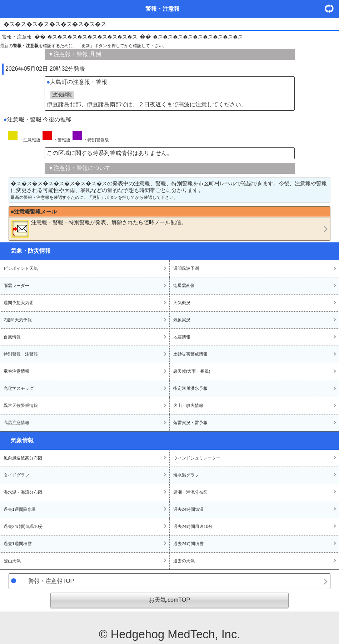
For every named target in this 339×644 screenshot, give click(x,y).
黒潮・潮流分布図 (190, 492)
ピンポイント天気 (21, 268)
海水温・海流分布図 (23, 492)
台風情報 (12, 337)
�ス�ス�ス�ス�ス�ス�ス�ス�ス (92, 37)
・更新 (332, 8)
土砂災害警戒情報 (190, 354)
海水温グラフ (186, 475)
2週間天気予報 (18, 320)
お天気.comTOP (169, 600)
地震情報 (182, 337)
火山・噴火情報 (188, 406)
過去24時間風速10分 (193, 527)
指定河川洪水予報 (190, 388)
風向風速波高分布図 (23, 458)
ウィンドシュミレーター (197, 458)
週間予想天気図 (19, 303)
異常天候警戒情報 (21, 406)
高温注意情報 (16, 423)
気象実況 (182, 320)
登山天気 (12, 561)
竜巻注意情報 (16, 371)
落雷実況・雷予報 (190, 423)
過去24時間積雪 (188, 544)
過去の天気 (184, 561)
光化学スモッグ (19, 388)
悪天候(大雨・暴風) (192, 371)
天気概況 (182, 303)
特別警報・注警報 (21, 354)
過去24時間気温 (188, 509)
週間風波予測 (186, 268)
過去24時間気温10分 (23, 527)
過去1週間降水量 (20, 509)
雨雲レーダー (16, 286)
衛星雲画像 (184, 286)
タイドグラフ (16, 475)
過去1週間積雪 (18, 544)
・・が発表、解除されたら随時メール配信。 (99, 228)
